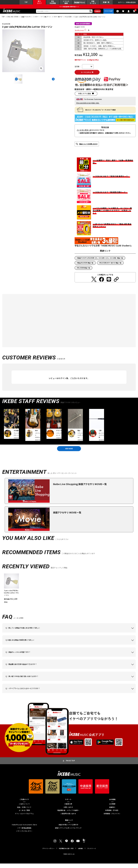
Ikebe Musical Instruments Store (24, 829)
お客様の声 (68, 808)
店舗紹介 (112, 812)
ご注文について (24, 808)
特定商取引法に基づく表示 (66, 853)
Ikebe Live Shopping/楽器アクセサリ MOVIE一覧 (80, 489)
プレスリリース (91, 853)
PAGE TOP (71, 765)
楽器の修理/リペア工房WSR (68, 829)
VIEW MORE (69, 453)
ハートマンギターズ (84, 134)
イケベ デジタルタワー (24, 836)
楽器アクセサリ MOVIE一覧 (67, 517)
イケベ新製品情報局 (24, 833)
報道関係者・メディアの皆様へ (68, 815)
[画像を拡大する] (41, 71)
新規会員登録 (131, 3)
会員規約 (80, 853)
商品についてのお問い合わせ (88, 147)
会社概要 (112, 808)
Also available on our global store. (88, 107)
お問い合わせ (68, 812)
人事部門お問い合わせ (68, 818)
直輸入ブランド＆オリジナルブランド (68, 833)
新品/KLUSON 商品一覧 (86, 266)
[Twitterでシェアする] (94, 283)
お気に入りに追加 (85, 97)
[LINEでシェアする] (109, 283)
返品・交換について (24, 812)
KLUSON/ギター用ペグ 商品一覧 (111, 266)
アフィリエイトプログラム (24, 818)
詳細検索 (95, 13)
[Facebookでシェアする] (101, 283)
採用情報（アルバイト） (112, 818)
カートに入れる (88, 75)
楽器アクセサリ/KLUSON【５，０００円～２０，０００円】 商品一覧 (100, 261)
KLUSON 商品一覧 (84, 271)
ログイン (121, 3)
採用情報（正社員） (112, 815)
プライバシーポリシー (48, 853)
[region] (69, 593)
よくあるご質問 (24, 815)
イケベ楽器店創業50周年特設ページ (69, 8)
